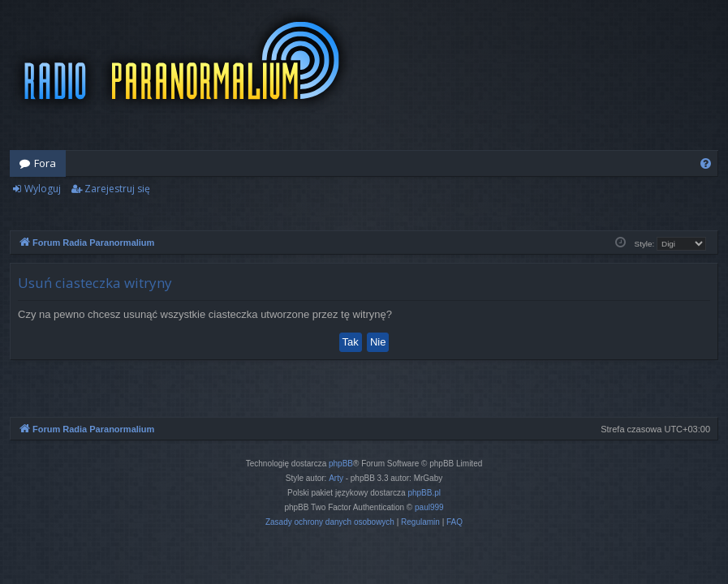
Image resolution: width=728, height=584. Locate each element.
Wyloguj (43, 189)
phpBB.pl (424, 493)
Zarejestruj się (117, 189)
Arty (336, 478)
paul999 (429, 507)
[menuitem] (706, 163)
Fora (45, 163)
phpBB (341, 464)
